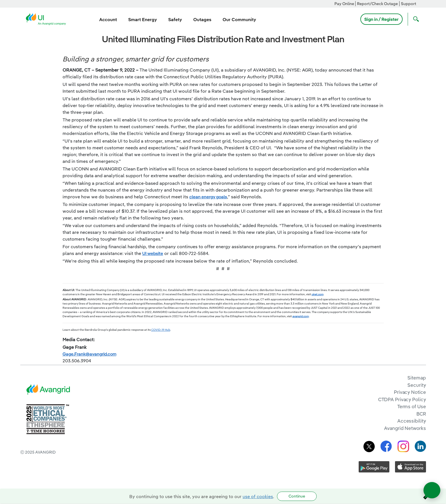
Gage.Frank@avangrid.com (89, 354)
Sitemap (417, 378)
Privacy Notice (410, 392)
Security (417, 385)
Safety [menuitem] (175, 19)
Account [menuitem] (108, 19)
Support (409, 4)
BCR (421, 414)
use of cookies (258, 496)
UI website (153, 253)
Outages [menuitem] (202, 19)
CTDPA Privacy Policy (402, 399)
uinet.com (318, 294)
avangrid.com (301, 316)
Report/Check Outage (377, 4)
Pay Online (344, 4)
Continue (297, 496)
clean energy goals (208, 197)
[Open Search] (415, 19)
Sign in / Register (381, 19)
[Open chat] (432, 490)
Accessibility (412, 421)
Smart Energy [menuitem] (143, 19)
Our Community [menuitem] (239, 19)
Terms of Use (412, 406)
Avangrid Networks (405, 428)
